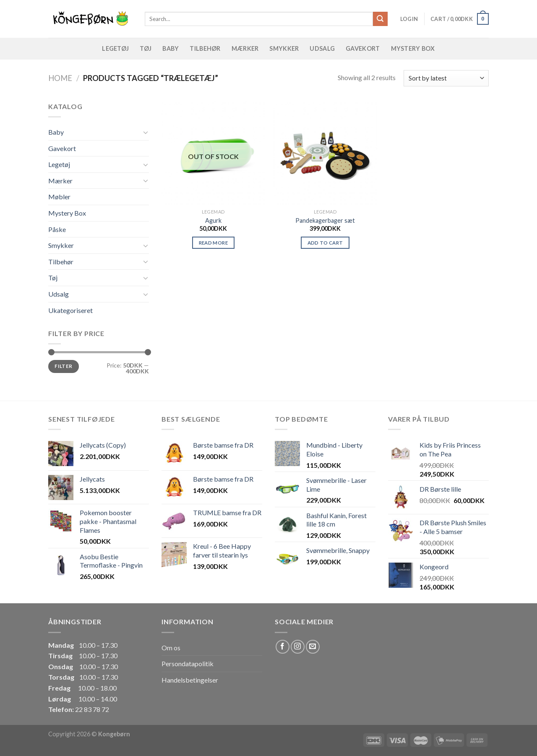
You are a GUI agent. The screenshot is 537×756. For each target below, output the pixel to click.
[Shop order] (446, 78)
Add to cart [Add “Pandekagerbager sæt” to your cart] (325, 243)
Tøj (146, 48)
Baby (171, 48)
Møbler (59, 197)
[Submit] (380, 19)
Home (60, 78)
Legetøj (115, 48)
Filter (63, 366)
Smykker (284, 48)
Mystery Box (413, 48)
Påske (57, 229)
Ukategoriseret (70, 310)
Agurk (213, 220)
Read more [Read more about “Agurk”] (213, 243)
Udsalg (322, 48)
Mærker (245, 48)
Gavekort (363, 48)
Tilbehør (205, 48)
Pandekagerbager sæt (325, 220)
